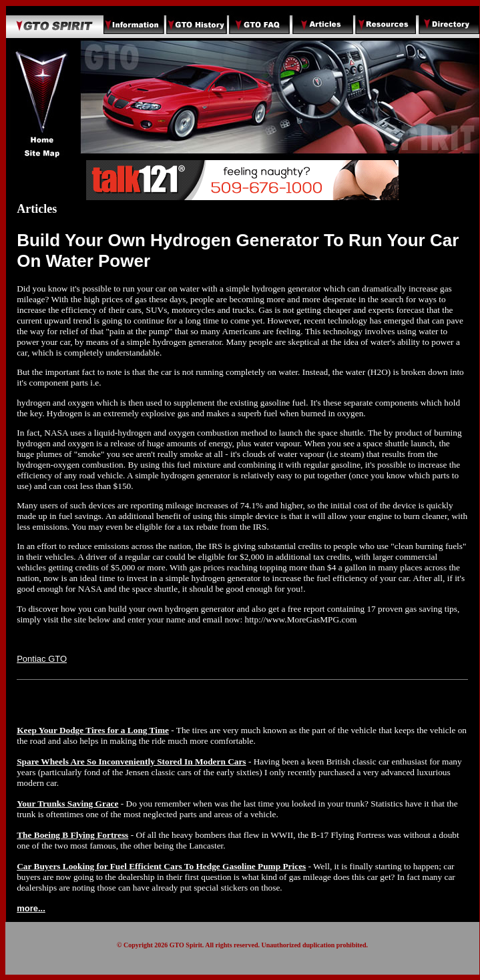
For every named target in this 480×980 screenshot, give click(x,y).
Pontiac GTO (42, 659)
